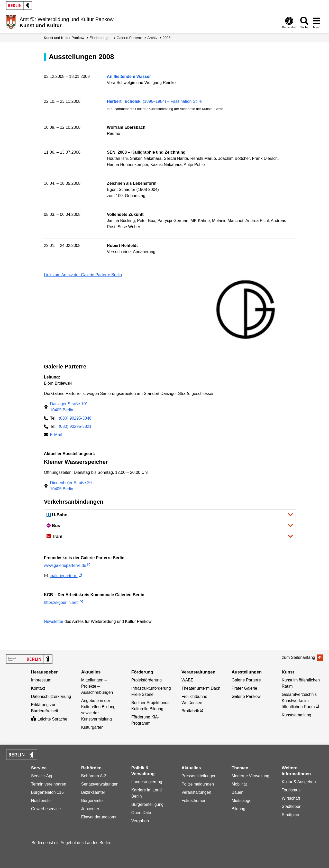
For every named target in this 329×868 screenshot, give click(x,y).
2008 (166, 38)
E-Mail (56, 435)
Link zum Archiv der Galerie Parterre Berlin (83, 275)
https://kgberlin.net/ (61, 602)
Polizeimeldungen (198, 784)
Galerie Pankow (246, 696)
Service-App (42, 776)
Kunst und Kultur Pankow (64, 38)
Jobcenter (90, 809)
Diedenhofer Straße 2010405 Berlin (71, 486)
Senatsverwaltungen (100, 784)
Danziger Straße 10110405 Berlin (69, 407)
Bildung (238, 809)
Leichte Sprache (49, 719)
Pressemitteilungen (199, 776)
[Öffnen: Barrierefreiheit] (289, 22)
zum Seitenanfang (299, 657)
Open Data (141, 813)
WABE (188, 680)
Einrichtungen (100, 38)
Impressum (41, 680)
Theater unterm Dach (201, 688)
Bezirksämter (93, 792)
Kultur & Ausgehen (299, 782)
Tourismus (291, 790)
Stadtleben (292, 806)
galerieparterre (61, 576)
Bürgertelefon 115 (47, 792)
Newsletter (54, 621)
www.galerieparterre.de (65, 565)
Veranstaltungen (196, 792)
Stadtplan (290, 815)
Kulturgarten (92, 727)
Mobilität (239, 784)
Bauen (237, 792)
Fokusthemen (194, 801)
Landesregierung (147, 782)
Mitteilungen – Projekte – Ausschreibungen (97, 686)
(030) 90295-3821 (75, 426)
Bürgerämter (93, 801)
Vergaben (140, 821)
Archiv (152, 38)
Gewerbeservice (46, 809)
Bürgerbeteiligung (147, 804)
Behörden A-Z (94, 776)
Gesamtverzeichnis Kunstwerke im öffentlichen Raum (299, 701)
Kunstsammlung (296, 715)
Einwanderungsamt (99, 817)
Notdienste (41, 801)
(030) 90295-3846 (75, 418)
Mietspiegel (242, 801)
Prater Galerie (244, 688)
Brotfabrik (190, 711)
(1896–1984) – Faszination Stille (154, 101)
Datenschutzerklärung (51, 696)
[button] (170, 515)
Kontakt (38, 688)
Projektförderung (147, 680)
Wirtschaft (291, 798)
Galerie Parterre (130, 38)
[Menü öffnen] (317, 22)
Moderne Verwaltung (250, 776)
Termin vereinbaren (49, 784)
